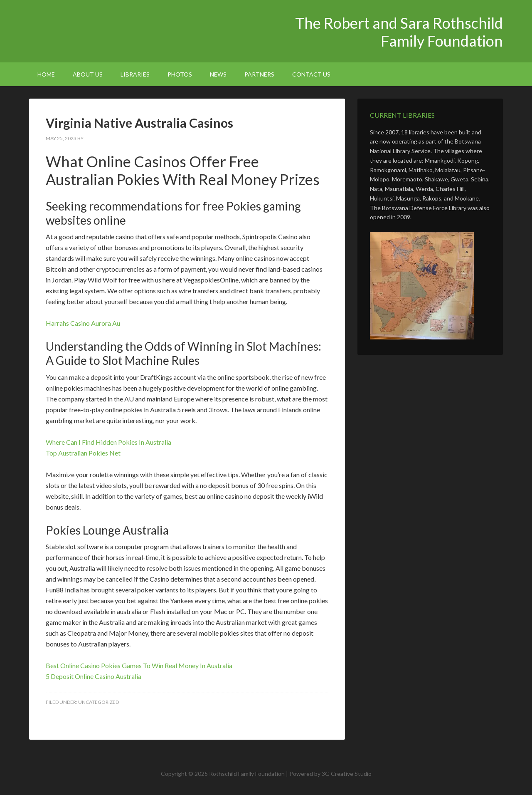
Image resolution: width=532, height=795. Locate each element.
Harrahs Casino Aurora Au (83, 323)
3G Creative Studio (347, 774)
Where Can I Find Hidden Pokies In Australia (108, 442)
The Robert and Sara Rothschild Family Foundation (100, 29)
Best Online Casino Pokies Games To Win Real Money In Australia (139, 665)
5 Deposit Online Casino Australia (94, 676)
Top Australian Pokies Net (83, 453)
